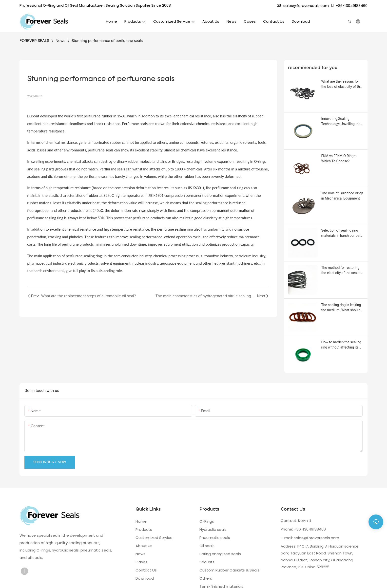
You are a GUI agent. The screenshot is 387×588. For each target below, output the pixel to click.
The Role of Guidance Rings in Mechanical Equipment (342, 196)
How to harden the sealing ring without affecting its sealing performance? (341, 345)
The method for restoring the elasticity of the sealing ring (342, 271)
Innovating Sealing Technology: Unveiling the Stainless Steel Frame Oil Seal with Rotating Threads (342, 122)
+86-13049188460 (349, 6)
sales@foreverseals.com (303, 6)
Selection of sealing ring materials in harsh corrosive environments (343, 233)
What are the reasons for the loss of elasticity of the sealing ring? (342, 84)
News (60, 41)
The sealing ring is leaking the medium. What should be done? (341, 308)
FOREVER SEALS (34, 41)
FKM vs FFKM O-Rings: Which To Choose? (339, 158)
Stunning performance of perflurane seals (107, 41)
